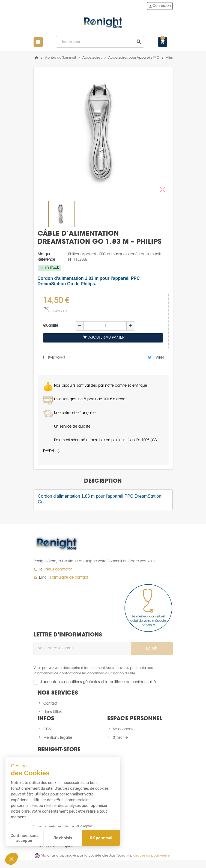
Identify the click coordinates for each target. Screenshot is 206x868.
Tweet (156, 358)
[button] (11, 859)
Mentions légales (58, 738)
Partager (53, 358)
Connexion (160, 6)
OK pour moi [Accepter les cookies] (101, 838)
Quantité (51, 326)
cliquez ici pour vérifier (152, 856)
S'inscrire (120, 738)
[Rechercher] (100, 42)
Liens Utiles (53, 712)
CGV (47, 729)
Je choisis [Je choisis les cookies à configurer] (63, 838)
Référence (46, 260)
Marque (44, 254)
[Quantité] (105, 326)
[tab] (103, 481)
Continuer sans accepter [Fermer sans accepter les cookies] (25, 838)
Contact (50, 704)
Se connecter (124, 729)
